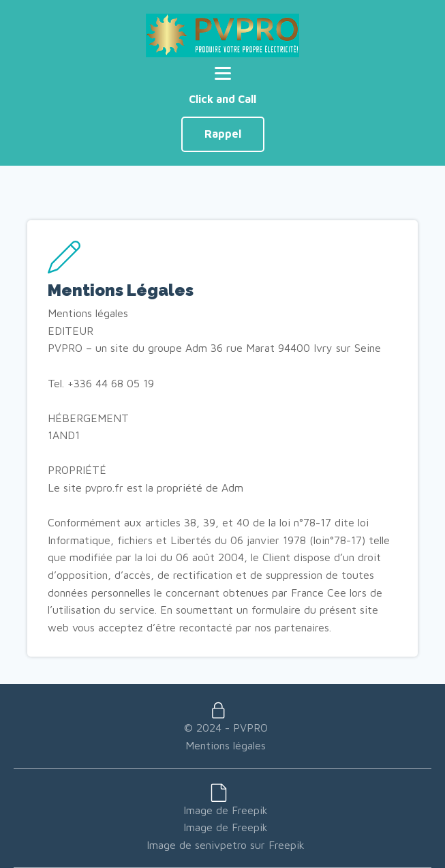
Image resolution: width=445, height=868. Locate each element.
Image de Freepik (226, 810)
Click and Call (222, 99)
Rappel (223, 134)
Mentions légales (226, 745)
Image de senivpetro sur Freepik (226, 845)
